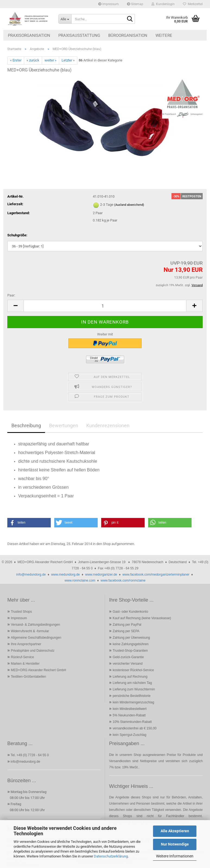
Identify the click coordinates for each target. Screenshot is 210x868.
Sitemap (135, 4)
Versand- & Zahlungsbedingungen (35, 625)
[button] (15, 306)
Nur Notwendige (175, 844)
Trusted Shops (21, 612)
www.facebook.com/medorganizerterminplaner (156, 575)
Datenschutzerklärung (111, 856)
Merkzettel (193, 4)
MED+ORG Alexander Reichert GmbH (39, 670)
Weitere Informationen (175, 856)
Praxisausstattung (79, 35)
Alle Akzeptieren (175, 831)
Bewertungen (64, 425)
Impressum (109, 4)
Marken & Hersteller (25, 664)
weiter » (50, 60)
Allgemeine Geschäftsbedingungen (36, 638)
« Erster (16, 60)
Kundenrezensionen (108, 425)
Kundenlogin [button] (163, 4)
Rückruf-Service (22, 657)
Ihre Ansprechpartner (26, 644)
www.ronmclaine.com (80, 580)
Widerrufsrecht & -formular (30, 631)
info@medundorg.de (31, 575)
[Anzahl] (105, 306)
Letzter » (68, 60)
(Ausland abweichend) (129, 205)
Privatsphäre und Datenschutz (33, 651)
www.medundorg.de (65, 575)
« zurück (33, 60)
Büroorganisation (128, 35)
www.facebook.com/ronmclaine (123, 580)
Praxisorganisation (29, 35)
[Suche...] (65, 19)
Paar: (11, 295)
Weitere (164, 35)
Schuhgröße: (17, 235)
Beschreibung (26, 425)
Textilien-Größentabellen (28, 677)
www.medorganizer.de (101, 575)
